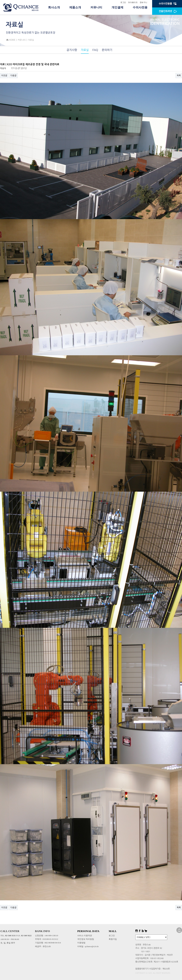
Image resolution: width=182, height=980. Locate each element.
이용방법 (81, 943)
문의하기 (107, 50)
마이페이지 (133, 2)
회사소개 (54, 7)
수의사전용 (140, 7)
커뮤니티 (96, 7)
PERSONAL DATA (88, 931)
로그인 (123, 2)
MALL (113, 931)
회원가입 (113, 939)
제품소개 (75, 7)
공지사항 (72, 50)
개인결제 (117, 7)
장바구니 (143, 2)
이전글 (4, 75)
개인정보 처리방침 (86, 939)
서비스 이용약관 (85, 936)
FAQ (95, 50)
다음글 (13, 75)
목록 (179, 75)
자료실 (85, 50)
